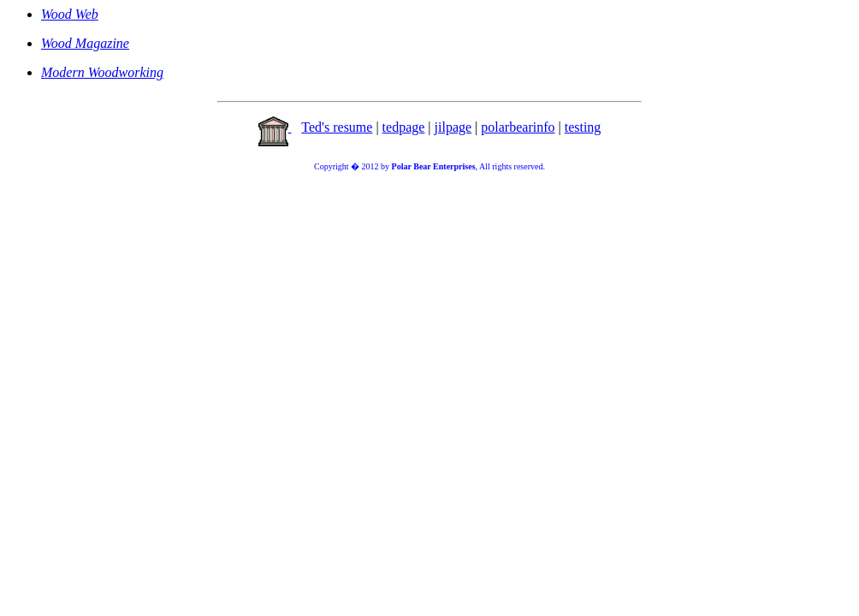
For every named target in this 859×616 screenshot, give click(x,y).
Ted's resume (337, 127)
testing (583, 127)
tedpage (404, 127)
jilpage (453, 127)
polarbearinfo (518, 127)
